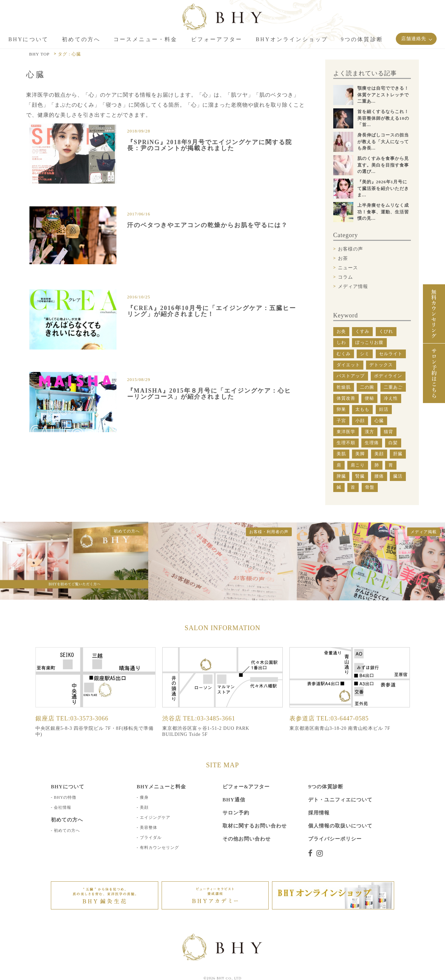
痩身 (144, 797)
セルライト (391, 354)
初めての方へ (67, 830)
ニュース (348, 268)
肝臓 (398, 454)
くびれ (386, 331)
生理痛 (372, 443)
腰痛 (379, 476)
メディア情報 (353, 286)
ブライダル (151, 837)
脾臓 (341, 476)
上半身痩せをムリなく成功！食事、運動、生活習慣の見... (383, 212)
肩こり (358, 465)
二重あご (393, 387)
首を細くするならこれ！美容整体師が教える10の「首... (383, 118)
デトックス (381, 365)
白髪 (393, 443)
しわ (341, 342)
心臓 (379, 421)
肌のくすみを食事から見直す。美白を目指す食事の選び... (383, 165)
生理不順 (346, 443)
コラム (345, 277)
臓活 (398, 476)
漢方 (369, 432)
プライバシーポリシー (335, 838)
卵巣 (341, 409)
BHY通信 (234, 799)
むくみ (344, 354)
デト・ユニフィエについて (340, 799)
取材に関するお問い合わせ (255, 825)
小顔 (360, 421)
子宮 (341, 421)
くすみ (362, 331)
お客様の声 (350, 249)
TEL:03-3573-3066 (82, 718)
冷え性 (391, 398)
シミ (365, 354)
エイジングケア (155, 817)
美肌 (341, 454)
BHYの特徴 (65, 797)
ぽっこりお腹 (369, 342)
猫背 (388, 432)
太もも (362, 409)
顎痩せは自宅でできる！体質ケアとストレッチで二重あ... (383, 95)
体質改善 (346, 398)
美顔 (379, 454)
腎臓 (360, 476)
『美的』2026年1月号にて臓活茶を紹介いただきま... (383, 188)
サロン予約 (236, 812)
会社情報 (63, 807)
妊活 (384, 409)
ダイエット (348, 365)
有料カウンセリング (159, 847)
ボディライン (388, 376)
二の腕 (367, 387)
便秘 (369, 398)
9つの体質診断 (326, 786)
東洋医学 (346, 432)
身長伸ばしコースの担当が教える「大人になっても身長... (383, 141)
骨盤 (370, 487)
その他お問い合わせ (247, 838)
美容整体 (149, 827)
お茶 (343, 258)
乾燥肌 (344, 387)
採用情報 (319, 812)
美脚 (360, 454)
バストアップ (351, 376)
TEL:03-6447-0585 (343, 718)
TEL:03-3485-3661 (209, 718)
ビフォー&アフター (246, 786)
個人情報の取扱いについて (340, 825)
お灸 (341, 331)
